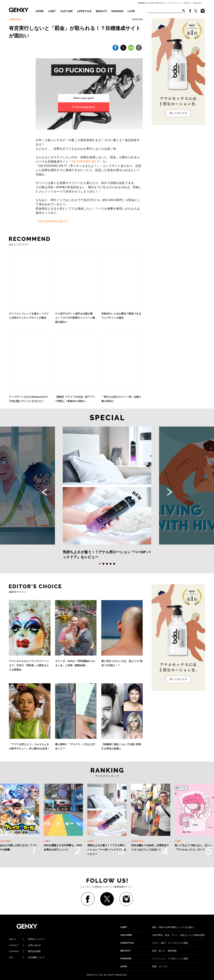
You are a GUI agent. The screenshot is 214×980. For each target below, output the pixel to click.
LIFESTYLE (84, 11)
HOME (40, 11)
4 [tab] (111, 564)
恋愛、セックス (144, 966)
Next (170, 492)
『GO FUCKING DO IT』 (86, 162)
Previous (44, 492)
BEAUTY (101, 11)
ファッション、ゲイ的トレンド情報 (154, 959)
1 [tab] (100, 564)
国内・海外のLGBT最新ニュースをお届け (157, 927)
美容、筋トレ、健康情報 (149, 951)
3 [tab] (107, 564)
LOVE (131, 11)
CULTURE (67, 11)
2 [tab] (103, 564)
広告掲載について (27, 957)
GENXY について (27, 939)
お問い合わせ (25, 945)
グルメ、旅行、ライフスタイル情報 (154, 943)
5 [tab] (114, 564)
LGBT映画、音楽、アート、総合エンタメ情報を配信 (163, 935)
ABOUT (188, 3)
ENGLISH (198, 3)
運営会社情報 (25, 951)
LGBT (52, 11)
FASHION (117, 11)
